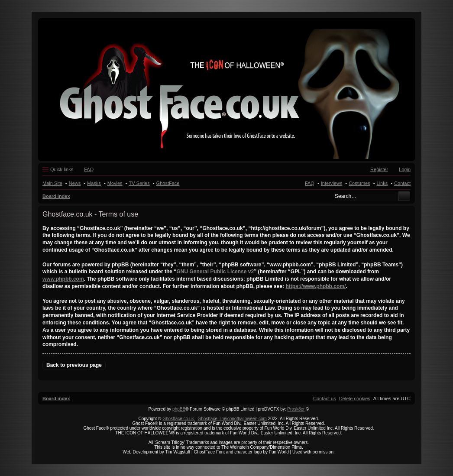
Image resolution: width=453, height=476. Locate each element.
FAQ (310, 183)
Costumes (359, 183)
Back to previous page (74, 365)
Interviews (332, 183)
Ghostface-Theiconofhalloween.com (232, 419)
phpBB (179, 409)
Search (404, 196)
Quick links (62, 169)
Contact (402, 183)
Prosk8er (296, 409)
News (75, 183)
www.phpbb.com (63, 279)
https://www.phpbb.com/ (315, 286)
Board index (56, 196)
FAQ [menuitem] (89, 169)
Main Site (52, 183)
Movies (115, 183)
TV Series (139, 183)
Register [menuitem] (379, 169)
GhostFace (168, 183)
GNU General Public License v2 (215, 272)
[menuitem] (355, 398)
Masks (94, 183)
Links (382, 183)
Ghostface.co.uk (179, 419)
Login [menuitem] (405, 169)
